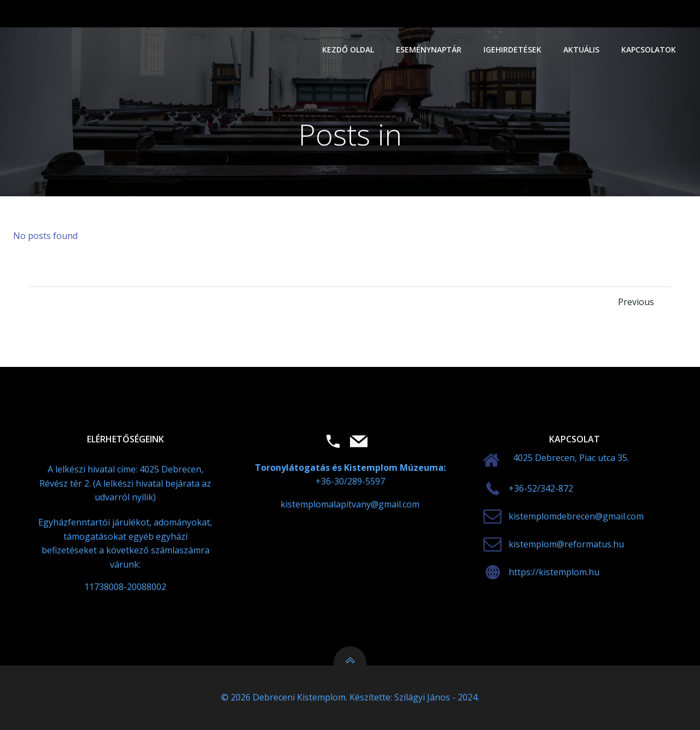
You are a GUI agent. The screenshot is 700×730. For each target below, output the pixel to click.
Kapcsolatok (649, 49)
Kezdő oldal (348, 49)
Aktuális (581, 49)
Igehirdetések (512, 49)
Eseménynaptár (429, 49)
